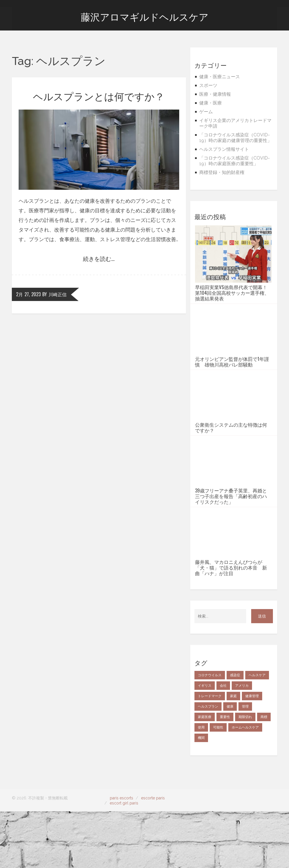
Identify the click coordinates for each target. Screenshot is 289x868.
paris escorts (121, 855)
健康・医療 (211, 103)
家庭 (233, 753)
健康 (230, 763)
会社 (223, 742)
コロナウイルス (210, 732)
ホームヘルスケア (245, 784)
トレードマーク (210, 753)
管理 (245, 763)
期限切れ (245, 774)
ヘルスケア (257, 732)
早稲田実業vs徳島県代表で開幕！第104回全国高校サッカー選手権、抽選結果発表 (232, 293)
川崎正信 (58, 294)
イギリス (205, 742)
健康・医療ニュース (220, 77)
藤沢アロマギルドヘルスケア (145, 17)
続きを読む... (99, 258)
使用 (201, 784)
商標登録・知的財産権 (222, 172)
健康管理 (252, 753)
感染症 (235, 732)
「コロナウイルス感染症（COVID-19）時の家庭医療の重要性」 (235, 161)
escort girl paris (124, 860)
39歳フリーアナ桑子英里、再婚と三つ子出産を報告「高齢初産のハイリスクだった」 (231, 539)
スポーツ (208, 85)
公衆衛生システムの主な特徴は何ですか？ (231, 456)
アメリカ (242, 742)
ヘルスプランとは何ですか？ (99, 96)
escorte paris (153, 855)
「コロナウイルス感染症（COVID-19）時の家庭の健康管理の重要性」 (236, 138)
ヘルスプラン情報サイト (224, 149)
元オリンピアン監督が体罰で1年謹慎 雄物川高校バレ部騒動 (232, 376)
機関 (201, 795)
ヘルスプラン (208, 763)
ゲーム (206, 112)
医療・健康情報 (215, 94)
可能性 (218, 784)
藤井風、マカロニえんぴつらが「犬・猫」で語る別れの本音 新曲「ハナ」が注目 (231, 624)
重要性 (225, 774)
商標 (264, 774)
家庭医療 (205, 774)
